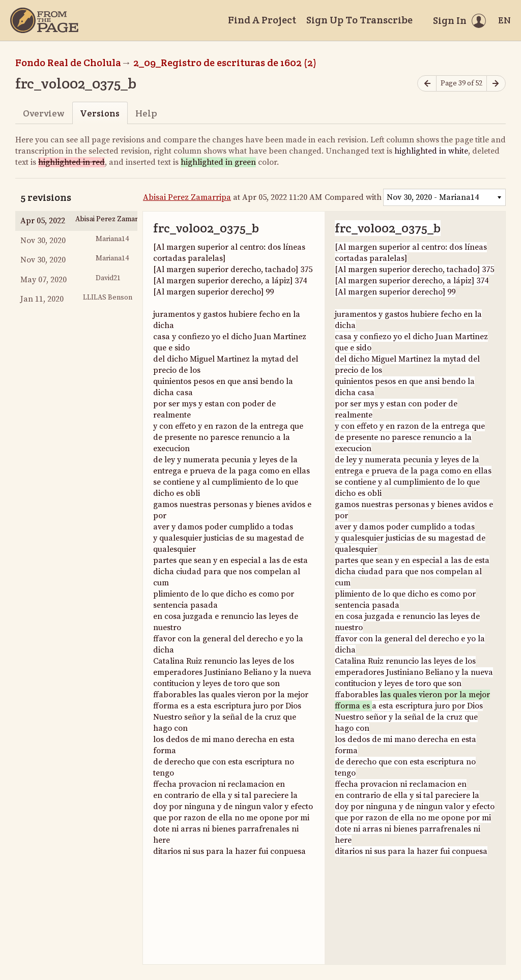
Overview (44, 113)
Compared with (353, 197)
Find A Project (262, 20)
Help (146, 113)
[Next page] (496, 84)
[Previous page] (427, 84)
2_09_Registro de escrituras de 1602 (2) (225, 63)
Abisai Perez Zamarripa (187, 197)
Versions (100, 113)
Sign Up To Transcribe (359, 20)
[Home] (44, 20)
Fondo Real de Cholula (68, 63)
